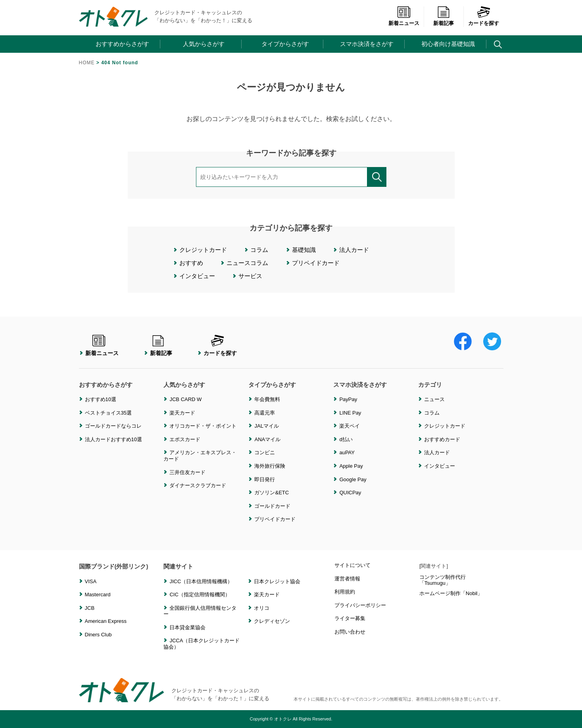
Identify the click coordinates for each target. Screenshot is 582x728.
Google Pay (353, 479)
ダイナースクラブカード (198, 485)
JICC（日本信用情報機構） (201, 581)
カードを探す (484, 19)
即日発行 (265, 479)
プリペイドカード (316, 263)
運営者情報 (347, 579)
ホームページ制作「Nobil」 (451, 593)
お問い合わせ (350, 632)
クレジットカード (203, 250)
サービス (250, 276)
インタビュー (197, 276)
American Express (106, 621)
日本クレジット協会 (277, 581)
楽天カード (182, 413)
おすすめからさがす (122, 44)
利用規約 (345, 592)
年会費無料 (267, 399)
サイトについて (352, 565)
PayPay (348, 399)
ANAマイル (267, 439)
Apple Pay (351, 466)
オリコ (262, 608)
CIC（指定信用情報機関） (200, 595)
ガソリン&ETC (272, 493)
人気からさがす (204, 44)
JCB (90, 608)
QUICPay (350, 493)
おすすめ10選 (101, 399)
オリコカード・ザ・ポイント (203, 426)
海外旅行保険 (270, 466)
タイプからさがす (285, 44)
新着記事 (444, 19)
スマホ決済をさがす (367, 44)
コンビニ (265, 452)
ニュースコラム (247, 263)
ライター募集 (350, 618)
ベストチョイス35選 (108, 413)
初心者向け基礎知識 (448, 44)
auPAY (347, 452)
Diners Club (98, 635)
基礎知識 (304, 250)
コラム (259, 250)
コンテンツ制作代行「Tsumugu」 (443, 580)
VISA (91, 581)
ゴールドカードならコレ (113, 426)
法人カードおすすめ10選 (113, 439)
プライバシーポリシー (360, 605)
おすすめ (191, 263)
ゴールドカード (272, 506)
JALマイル (266, 426)
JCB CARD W (185, 399)
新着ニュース (404, 19)
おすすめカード (442, 439)
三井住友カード (187, 472)
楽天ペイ (350, 426)
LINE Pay (350, 413)
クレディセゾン (272, 621)
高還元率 (265, 413)
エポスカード (185, 439)
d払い (346, 439)
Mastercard (98, 595)
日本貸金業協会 (187, 627)
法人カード (354, 250)
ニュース (434, 399)
